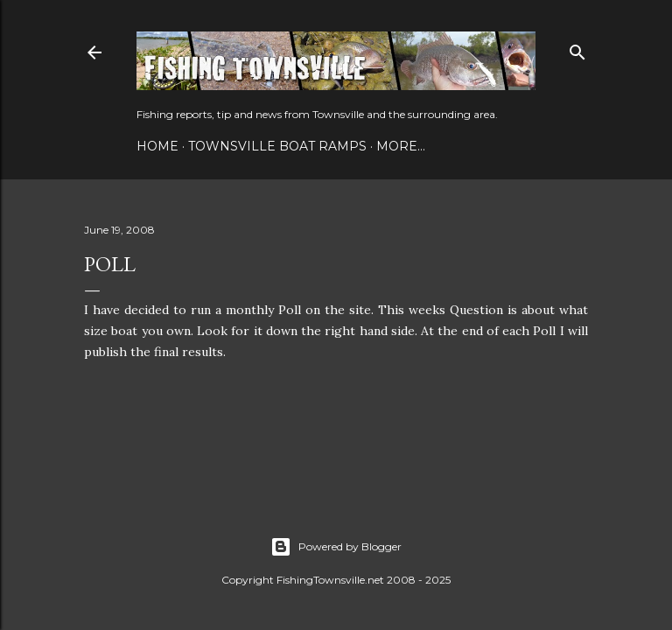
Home (157, 146)
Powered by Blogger (336, 547)
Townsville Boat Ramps (277, 146)
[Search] (577, 49)
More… (401, 146)
